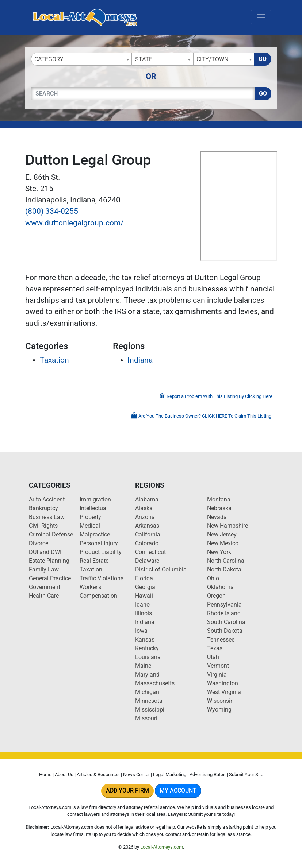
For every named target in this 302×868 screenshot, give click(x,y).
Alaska (144, 508)
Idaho (142, 604)
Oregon (216, 596)
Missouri (146, 718)
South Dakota (225, 631)
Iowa (141, 631)
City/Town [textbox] (212, 59)
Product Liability (101, 552)
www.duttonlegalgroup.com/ (74, 223)
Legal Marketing (170, 774)
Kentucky (147, 648)
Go (263, 59)
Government (45, 587)
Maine (143, 666)
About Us (64, 774)
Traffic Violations (102, 578)
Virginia (217, 675)
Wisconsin (220, 701)
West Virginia (224, 692)
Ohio (213, 578)
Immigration (95, 499)
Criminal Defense (51, 534)
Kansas (145, 640)
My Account (178, 790)
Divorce (39, 543)
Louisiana (148, 657)
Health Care (44, 596)
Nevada (217, 517)
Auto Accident (47, 499)
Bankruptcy (43, 508)
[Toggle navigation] (261, 17)
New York (219, 552)
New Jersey (222, 534)
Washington (223, 683)
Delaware (147, 561)
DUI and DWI (45, 552)
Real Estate (94, 561)
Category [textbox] (49, 59)
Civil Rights (43, 526)
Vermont (218, 666)
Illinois (144, 613)
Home (45, 774)
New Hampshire (228, 526)
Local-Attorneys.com (162, 847)
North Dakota (224, 569)
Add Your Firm (127, 790)
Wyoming (219, 710)
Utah (213, 657)
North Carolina (226, 561)
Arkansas (147, 526)
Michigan (147, 692)
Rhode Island (224, 613)
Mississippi (150, 710)
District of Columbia (161, 569)
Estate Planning (49, 561)
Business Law (47, 517)
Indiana (140, 360)
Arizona (145, 517)
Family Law (44, 569)
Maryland (147, 675)
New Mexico (223, 543)
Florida (144, 578)
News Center (136, 774)
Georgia (145, 587)
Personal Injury (99, 543)
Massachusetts (155, 683)
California (148, 534)
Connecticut (150, 552)
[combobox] (81, 59)
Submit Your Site (246, 774)
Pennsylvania (224, 604)
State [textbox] (144, 59)
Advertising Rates (208, 774)
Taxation (54, 360)
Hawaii (144, 596)
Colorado (147, 543)
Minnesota (149, 701)
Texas (215, 648)
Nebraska (219, 508)
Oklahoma (220, 587)
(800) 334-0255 (52, 211)
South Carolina (226, 622)
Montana (219, 499)
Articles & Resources (98, 774)
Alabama (147, 499)
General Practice (50, 578)
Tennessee (221, 640)
